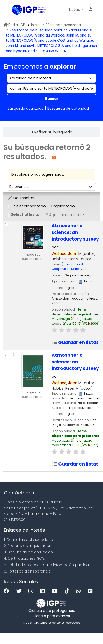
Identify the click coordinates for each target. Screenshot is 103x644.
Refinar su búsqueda (53, 132)
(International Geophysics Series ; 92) (70, 266)
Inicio (35, 25)
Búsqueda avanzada (63, 25)
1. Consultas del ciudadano (28, 540)
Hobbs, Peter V (72, 259)
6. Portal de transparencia (27, 571)
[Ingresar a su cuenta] (91, 10)
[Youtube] (56, 591)
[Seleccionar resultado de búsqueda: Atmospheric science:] (7, 225)
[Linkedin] (44, 591)
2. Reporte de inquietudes (27, 546)
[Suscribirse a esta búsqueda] (54, 157)
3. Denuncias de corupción (28, 552)
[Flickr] (91, 591)
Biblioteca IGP (14, 10)
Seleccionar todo (30, 206)
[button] (76, 10)
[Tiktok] (68, 591)
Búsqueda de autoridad (68, 108)
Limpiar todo (63, 206)
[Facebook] (8, 591)
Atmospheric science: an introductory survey (75, 232)
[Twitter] (20, 591)
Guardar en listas (75, 342)
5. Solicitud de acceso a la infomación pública (46, 565)
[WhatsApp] (80, 591)
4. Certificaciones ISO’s (24, 558)
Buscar (52, 99)
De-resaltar (21, 198)
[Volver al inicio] (88, 628)
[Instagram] (32, 591)
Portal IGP (14, 25)
